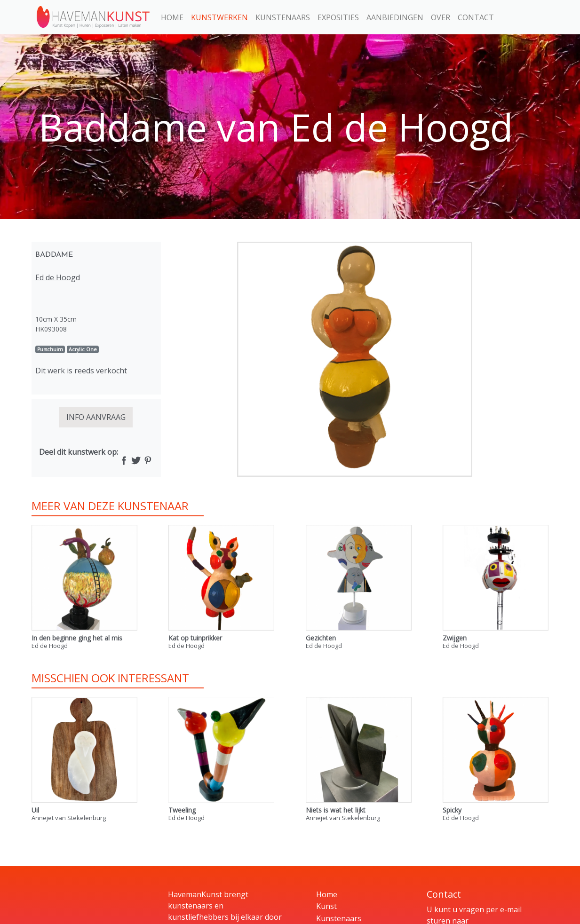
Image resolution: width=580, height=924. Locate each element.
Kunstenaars (283, 17)
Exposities (338, 17)
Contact (476, 17)
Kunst (326, 906)
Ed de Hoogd (58, 277)
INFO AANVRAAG (96, 417)
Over (441, 17)
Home (172, 17)
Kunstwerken (219, 17)
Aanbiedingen (395, 17)
